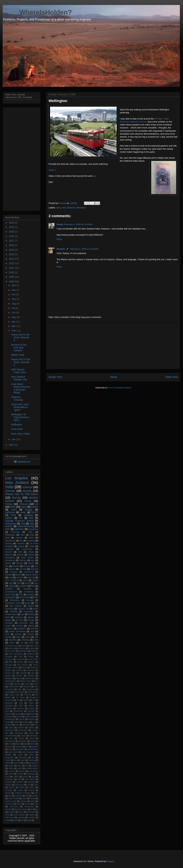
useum (143, 122)
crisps (31, 733)
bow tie (22, 719)
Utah (30, 532)
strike (19, 804)
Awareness (27, 549)
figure (18, 744)
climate (21, 727)
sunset (28, 804)
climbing (14, 612)
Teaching (15, 532)
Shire (20, 689)
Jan (14, 439)
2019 (12, 236)
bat (25, 714)
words (8, 820)
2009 (12, 277)
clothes (32, 727)
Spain (28, 603)
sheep (8, 793)
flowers (16, 566)
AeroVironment (11, 646)
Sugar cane (14, 695)
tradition (11, 812)
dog (23, 524)
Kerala (8, 676)
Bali (31, 518)
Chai (20, 656)
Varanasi (9, 703)
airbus (31, 706)
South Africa (33, 692)
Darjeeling (33, 529)
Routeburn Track (13, 603)
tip (37, 809)
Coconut (9, 659)
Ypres (31, 703)
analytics (20, 708)
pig (33, 777)
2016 (12, 245)
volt (36, 637)
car (34, 722)
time (19, 583)
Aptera (12, 586)
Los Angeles (17, 478)
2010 (12, 272)
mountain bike (26, 623)
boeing (19, 717)
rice (29, 785)
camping (28, 515)
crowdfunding (11, 736)
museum (31, 541)
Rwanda (27, 687)
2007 (12, 445)
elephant (34, 741)
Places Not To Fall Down (22, 494)
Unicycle (24, 504)
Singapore (30, 689)
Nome (27, 684)
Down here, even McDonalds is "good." (20, 407)
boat (7, 538)
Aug (14, 304)
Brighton (31, 654)
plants (19, 575)
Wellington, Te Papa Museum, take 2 (20, 417)
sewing (31, 790)
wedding (25, 640)
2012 (12, 263)
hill (33, 758)
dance (31, 563)
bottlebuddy (10, 719)
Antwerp (22, 648)
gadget (35, 747)
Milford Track (18, 355)
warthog (21, 817)
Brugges (9, 656)
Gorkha (19, 670)
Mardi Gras (30, 678)
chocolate (27, 725)
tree (36, 583)
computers (29, 612)
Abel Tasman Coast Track (19, 371)
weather (32, 817)
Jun (14, 313)
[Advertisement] (113, 346)
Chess (31, 656)
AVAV (31, 643)
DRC (11, 662)
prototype (9, 779)
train (8, 529)
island (8, 763)
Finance (31, 595)
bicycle (27, 491)
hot (15, 760)
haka (59, 208)
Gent (24, 667)
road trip (31, 578)
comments (10, 730)
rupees (12, 787)
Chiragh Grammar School (19, 521)
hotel (22, 760)
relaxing (31, 782)
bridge (16, 722)
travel (28, 583)
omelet (20, 774)
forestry (27, 566)
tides (19, 637)
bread (8, 722)
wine (12, 643)
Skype (8, 692)
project (34, 507)
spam (24, 798)
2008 (12, 282)
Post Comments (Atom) (120, 388)
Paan (36, 684)
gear (10, 749)
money (22, 771)
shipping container (23, 793)
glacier (31, 617)
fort (27, 747)
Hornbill (23, 673)
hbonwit (61, 249)
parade (9, 575)
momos (12, 771)
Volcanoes (11, 524)
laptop (11, 766)
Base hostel (10, 651)
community (23, 730)
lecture (9, 526)
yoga (29, 820)
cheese (20, 563)
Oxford (31, 555)
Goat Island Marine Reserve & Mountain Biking (21, 388)
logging (35, 766)
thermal (8, 809)
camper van (23, 609)
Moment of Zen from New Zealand (19, 348)
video (14, 510)
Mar (14, 326)
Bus (33, 586)
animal (32, 708)
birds (13, 507)
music (8, 626)
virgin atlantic (19, 815)
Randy (60, 224)
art (37, 504)
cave (31, 538)
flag (25, 744)
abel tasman (16, 606)
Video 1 (52, 170)
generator (20, 749)
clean (11, 727)
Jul (13, 308)
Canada (27, 589)
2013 (12, 259)
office (11, 774)
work (16, 820)
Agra (24, 646)
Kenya (28, 501)
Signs (24, 507)
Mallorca (9, 678)
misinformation (32, 768)
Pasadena (10, 558)
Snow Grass (19, 692)
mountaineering (26, 526)
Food (13, 515)
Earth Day (10, 595)
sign (11, 583)
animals (10, 491)
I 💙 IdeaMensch (22, 462)
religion (8, 785)
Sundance (10, 560)
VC (34, 700)
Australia (9, 549)
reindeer (20, 782)
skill (27, 796)
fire (21, 518)
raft (19, 779)
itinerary (17, 763)
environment (11, 614)
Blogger (110, 861)
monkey (14, 572)
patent (16, 777)
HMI (20, 552)
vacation (21, 543)
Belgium (35, 651)
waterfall (13, 640)
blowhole (9, 717)
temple (8, 637)
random (20, 578)
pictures (9, 629)
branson (32, 719)
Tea (36, 603)
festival (31, 614)
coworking (19, 733)
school (32, 787)
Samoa (16, 498)
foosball (19, 747)
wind (36, 640)
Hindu (31, 552)
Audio (32, 546)
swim (36, 804)
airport (31, 606)
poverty (35, 629)
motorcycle (33, 771)
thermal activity (21, 809)
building (26, 722)
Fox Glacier (23, 665)
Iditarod (9, 555)
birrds (33, 714)
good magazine (28, 752)
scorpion (9, 790)
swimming (14, 806)
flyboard (9, 747)
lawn (20, 766)
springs (23, 801)
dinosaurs (34, 736)
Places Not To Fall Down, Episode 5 (21, 362)
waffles (32, 815)
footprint (19, 617)
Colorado (20, 659)
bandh (18, 714)
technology (29, 806)
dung (32, 738)
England (31, 662)
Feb (14, 331)
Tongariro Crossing (17, 398)
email (10, 744)
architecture (18, 711)
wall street (10, 817)
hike (32, 524)
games (12, 569)
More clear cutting (20, 434)
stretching (9, 804)
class (36, 609)
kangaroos (34, 763)
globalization (33, 749)
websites (19, 529)
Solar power (27, 558)
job (25, 763)
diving (21, 738)
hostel (8, 760)
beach (8, 563)
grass (20, 755)
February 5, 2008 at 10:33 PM (84, 249)
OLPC (35, 512)
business (9, 609)
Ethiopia (9, 665)
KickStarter (10, 597)
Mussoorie (15, 600)
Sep (14, 299)
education (23, 741)
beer (23, 535)
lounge (31, 620)
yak (22, 820)
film (21, 541)
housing (32, 760)
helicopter (23, 758)
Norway (30, 600)
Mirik (36, 597)
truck (7, 815)
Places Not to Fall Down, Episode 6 (20, 337)
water (23, 512)
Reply (59, 239)
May (14, 317)
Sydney (23, 560)
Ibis (33, 673)
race (32, 631)
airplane (9, 708)
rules (36, 785)
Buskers (9, 589)
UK (18, 700)
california (10, 512)
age (33, 560)
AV (22, 643)
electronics (10, 541)
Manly (19, 678)
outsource (29, 572)
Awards (32, 648)
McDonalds (25, 597)
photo (25, 777)
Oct (14, 294)
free (36, 566)
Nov (14, 290)
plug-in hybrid (32, 575)
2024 (12, 223)
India (9, 487)
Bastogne (23, 651)
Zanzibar (9, 706)
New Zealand (68, 208)
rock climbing (12, 580)
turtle (28, 637)
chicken (8, 725)
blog (32, 535)
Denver (20, 662)
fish (7, 566)
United (26, 700)
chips (17, 725)
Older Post (172, 377)
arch (7, 711)
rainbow (9, 782)
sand (25, 580)
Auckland (23, 586)
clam (36, 725)
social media (13, 798)
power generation (17, 631)
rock (7, 634)
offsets (31, 626)
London (19, 676)
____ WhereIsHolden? (37, 12)
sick (36, 793)
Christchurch (11, 592)
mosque (9, 623)
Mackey (31, 676)
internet (23, 569)
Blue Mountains (16, 654)
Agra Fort (34, 646)
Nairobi (20, 555)
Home (114, 377)
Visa (21, 703)
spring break (11, 801)
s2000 (22, 787)
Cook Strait (17, 429)
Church (9, 552)
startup (9, 543)
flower (33, 744)
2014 (12, 254)
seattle (20, 790)
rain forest (30, 779)
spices (32, 798)
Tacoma (27, 695)
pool (10, 578)
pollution (22, 629)
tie (32, 809)
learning (34, 569)
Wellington (81, 208)
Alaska (21, 546)
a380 (21, 706)
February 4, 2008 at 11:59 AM (78, 224)
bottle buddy (30, 717)
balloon (8, 714)
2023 (12, 227)
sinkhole (19, 796)
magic (11, 768)
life (27, 766)
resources (19, 785)
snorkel (35, 796)
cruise (23, 736)
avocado (31, 711)
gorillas (8, 755)
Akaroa (11, 648)
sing (10, 796)
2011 (12, 268)
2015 (12, 250)
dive (11, 738)
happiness (10, 758)
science (27, 487)
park (7, 777)
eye (22, 614)
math (20, 768)
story (33, 801)
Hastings (31, 670)
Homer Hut (10, 673)
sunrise (31, 634)
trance (21, 812)
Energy (29, 510)
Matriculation (11, 681)
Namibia (17, 684)
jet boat (19, 620)
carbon (9, 518)
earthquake (10, 741)
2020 (12, 232)
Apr (14, 322)
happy (8, 620)
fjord (7, 617)
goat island (13, 752)
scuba (35, 580)
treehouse (31, 812)
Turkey (9, 504)
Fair (21, 595)
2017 (12, 241)
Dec (14, 285)
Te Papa (20, 697)
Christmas (29, 592)
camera (19, 538)
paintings (31, 774)
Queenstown (14, 687)
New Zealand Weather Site (19, 378)
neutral (19, 626)
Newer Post (55, 377)
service (18, 634)
